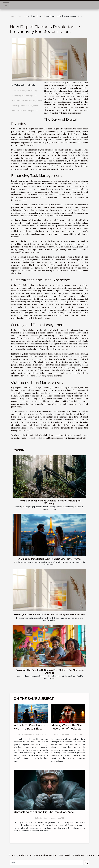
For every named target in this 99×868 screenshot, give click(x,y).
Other (20, 16)
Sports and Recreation (45, 855)
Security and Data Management (25, 105)
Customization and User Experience (27, 100)
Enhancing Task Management (25, 95)
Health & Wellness (75, 855)
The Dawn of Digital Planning (25, 90)
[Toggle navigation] (6, 5)
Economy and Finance (20, 855)
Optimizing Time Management (25, 111)
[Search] (46, 863)
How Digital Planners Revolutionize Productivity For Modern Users (50, 614)
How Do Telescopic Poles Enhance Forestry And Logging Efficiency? (50, 502)
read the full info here (36, 438)
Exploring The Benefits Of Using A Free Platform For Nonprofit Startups (50, 671)
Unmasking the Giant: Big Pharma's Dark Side (44, 812)
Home (12, 16)
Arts (61, 855)
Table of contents (25, 85)
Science (90, 855)
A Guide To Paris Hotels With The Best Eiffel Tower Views (49, 559)
